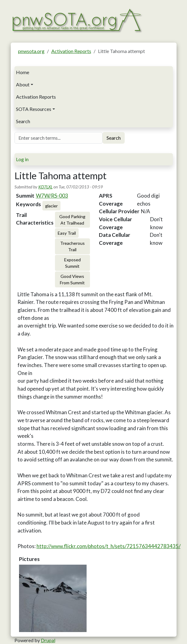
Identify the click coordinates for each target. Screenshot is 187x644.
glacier (51, 206)
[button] (53, 598)
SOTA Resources (34, 109)
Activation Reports (71, 51)
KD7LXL (45, 187)
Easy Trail (67, 233)
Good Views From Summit (72, 279)
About (23, 84)
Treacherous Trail (72, 246)
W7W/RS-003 (52, 196)
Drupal (48, 640)
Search (23, 121)
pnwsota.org (31, 51)
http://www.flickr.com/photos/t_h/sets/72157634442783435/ (109, 546)
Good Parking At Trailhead (72, 220)
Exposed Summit (72, 263)
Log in (22, 159)
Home (23, 72)
